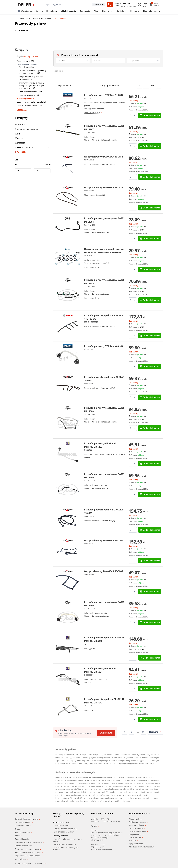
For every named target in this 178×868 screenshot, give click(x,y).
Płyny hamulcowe (137, 844)
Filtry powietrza (136, 819)
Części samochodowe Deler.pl (26, 18)
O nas (18, 829)
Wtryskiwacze (24, 67)
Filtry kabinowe (136, 838)
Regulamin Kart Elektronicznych (29, 852)
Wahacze (133, 841)
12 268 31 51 (104, 819)
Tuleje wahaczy (136, 834)
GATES (19, 138)
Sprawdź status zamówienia (27, 819)
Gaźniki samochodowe (28, 92)
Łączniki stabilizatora (138, 831)
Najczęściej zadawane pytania (28, 856)
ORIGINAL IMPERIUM (25, 148)
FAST (18, 134)
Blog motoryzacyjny (152, 11)
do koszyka (150, 115)
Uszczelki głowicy (137, 828)
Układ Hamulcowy (49, 11)
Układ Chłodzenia (68, 11)
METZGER (20, 143)
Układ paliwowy (45, 18)
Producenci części (23, 826)
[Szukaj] (110, 5)
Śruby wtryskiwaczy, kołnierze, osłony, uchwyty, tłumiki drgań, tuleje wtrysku (31, 86)
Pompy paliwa (23, 61)
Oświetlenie (121, 11)
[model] (108, 61)
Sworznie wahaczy (137, 825)
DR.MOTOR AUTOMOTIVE (27, 129)
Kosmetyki (135, 11)
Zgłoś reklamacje (23, 839)
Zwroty (19, 836)
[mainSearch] (68, 5)
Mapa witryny (21, 859)
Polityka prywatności (24, 846)
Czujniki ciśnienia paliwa (27, 105)
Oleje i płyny (107, 11)
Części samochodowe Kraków (28, 849)
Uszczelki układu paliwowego (29, 102)
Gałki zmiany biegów (138, 822)
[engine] (144, 61)
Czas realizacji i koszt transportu (29, 842)
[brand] (73, 61)
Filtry (96, 11)
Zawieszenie (85, 11)
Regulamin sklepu (23, 832)
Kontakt (95, 826)
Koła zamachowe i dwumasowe (143, 847)
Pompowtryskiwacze (27, 95)
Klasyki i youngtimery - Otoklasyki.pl (31, 863)
